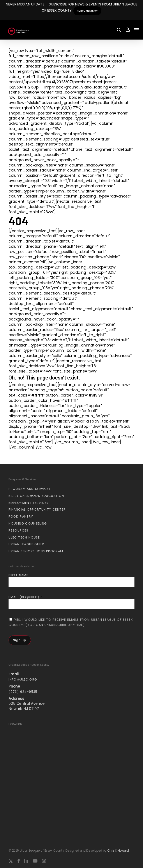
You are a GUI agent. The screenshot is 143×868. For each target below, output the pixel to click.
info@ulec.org (23, 679)
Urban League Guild (26, 544)
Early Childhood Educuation (36, 496)
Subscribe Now (87, 11)
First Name (18, 575)
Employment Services (29, 503)
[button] (137, 30)
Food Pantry (21, 516)
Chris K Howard (118, 851)
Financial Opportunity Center (37, 509)
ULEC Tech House (24, 537)
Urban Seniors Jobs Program (36, 551)
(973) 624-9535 (23, 692)
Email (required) (26, 597)
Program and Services (30, 489)
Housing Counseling (28, 523)
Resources (19, 530)
